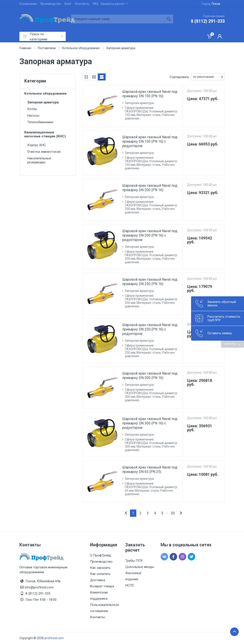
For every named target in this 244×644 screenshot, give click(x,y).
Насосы (33, 116)
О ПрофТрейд (100, 555)
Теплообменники (40, 122)
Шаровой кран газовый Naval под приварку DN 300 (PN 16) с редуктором (150, 423)
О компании (28, 4)
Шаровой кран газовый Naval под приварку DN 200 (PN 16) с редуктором (150, 235)
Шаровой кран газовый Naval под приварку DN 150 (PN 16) (150, 94)
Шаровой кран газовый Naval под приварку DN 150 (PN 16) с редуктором (150, 141)
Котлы (32, 109)
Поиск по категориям (43, 37)
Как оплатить (100, 574)
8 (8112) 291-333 (208, 21)
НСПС (130, 585)
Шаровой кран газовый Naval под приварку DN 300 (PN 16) (150, 376)
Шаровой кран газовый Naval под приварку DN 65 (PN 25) (150, 469)
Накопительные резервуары (39, 160)
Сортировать (179, 77)
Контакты (82, 4)
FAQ (96, 4)
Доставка (98, 580)
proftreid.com (54, 638)
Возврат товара (102, 586)
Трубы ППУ (134, 561)
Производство (51, 4)
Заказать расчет (114, 4)
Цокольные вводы (140, 567)
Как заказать (100, 568)
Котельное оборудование (45, 93)
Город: (211, 4)
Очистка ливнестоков (44, 152)
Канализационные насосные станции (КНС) (45, 134)
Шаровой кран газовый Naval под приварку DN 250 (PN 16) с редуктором (150, 329)
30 (173, 513)
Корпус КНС (37, 145)
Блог (68, 4)
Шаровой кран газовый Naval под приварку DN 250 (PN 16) (150, 282)
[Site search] (118, 19)
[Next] (181, 513)
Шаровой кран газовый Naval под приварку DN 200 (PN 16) (150, 188)
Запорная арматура (43, 102)
